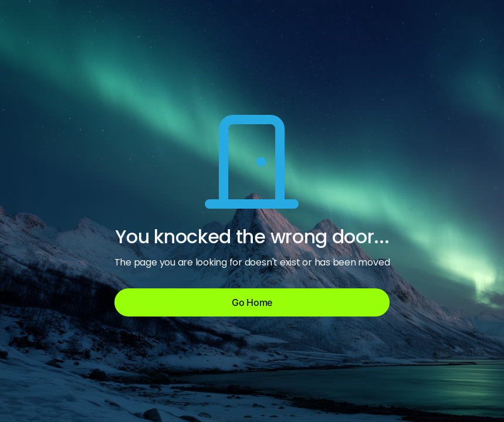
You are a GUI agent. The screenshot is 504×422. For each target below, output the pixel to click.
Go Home (252, 302)
